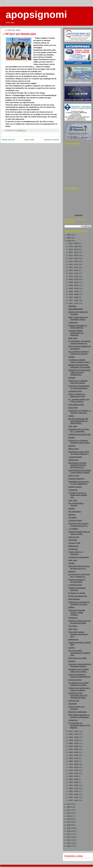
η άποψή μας (73, 323)
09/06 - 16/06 (74, 743)
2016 (69, 825)
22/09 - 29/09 (74, 285)
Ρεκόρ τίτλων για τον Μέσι (78, 658)
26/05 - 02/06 (74, 749)
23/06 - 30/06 (74, 737)
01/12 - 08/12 (74, 255)
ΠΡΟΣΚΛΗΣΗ (73, 460)
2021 (69, 810)
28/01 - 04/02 (74, 791)
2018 (69, 819)
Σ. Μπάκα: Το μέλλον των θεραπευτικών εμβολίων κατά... (78, 495)
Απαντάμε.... (73, 306)
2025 (69, 238)
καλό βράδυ (73, 704)
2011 (69, 840)
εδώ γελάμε (73, 517)
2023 (69, 804)
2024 (69, 241)
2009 (69, 846)
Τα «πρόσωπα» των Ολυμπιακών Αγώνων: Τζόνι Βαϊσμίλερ (79, 725)
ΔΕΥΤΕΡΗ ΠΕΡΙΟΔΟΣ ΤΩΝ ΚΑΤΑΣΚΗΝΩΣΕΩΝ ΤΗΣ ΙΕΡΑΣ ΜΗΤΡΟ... (78, 421)
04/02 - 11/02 (74, 788)
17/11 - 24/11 (74, 261)
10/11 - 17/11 (74, 264)
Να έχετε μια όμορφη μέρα (21, 34)
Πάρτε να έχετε (74, 449)
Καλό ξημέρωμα (74, 599)
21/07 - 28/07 (74, 300)
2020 (69, 813)
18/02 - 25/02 (74, 782)
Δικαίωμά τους (74, 546)
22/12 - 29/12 (74, 246)
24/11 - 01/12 (74, 258)
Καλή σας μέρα (74, 476)
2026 (69, 235)
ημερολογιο (79, 215)
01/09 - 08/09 (74, 294)
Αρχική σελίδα (29, 139)
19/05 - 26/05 (74, 752)
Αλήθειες (72, 607)
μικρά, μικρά (73, 338)
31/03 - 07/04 (74, 773)
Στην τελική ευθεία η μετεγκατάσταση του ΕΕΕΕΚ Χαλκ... (79, 653)
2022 (69, 807)
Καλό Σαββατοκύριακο (76, 405)
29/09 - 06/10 (74, 282)
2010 (69, 843)
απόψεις (71, 416)
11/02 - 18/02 (74, 785)
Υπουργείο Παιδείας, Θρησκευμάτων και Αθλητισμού (76, 333)
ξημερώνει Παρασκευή (76, 479)
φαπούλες (72, 378)
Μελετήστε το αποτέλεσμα (78, 712)
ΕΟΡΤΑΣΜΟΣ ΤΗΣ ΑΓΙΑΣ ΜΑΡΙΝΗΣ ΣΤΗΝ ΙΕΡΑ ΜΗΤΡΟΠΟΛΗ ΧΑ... (77, 465)
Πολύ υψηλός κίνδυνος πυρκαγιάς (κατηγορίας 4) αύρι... (78, 634)
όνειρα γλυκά (73, 408)
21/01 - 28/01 (74, 794)
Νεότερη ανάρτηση (8, 139)
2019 (69, 816)
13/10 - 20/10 (74, 276)
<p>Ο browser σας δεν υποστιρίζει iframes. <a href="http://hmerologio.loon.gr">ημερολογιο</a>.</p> (79, 203)
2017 (69, 822)
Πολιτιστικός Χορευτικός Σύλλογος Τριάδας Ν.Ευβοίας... (77, 613)
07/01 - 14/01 (74, 800)
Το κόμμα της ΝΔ (74, 543)
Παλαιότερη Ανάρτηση (51, 139)
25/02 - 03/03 (74, 779)
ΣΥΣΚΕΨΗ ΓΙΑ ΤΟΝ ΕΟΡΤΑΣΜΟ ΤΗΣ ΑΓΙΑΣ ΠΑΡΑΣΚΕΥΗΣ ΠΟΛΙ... (78, 695)
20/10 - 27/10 (74, 273)
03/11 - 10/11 (74, 267)
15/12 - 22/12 (74, 249)
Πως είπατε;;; (73, 626)
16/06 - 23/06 (74, 740)
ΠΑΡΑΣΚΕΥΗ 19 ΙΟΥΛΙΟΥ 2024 (80, 435)
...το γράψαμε (73, 529)
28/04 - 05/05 (74, 761)
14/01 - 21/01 (74, 797)
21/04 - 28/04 (74, 764)
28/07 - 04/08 (74, 297)
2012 (69, 837)
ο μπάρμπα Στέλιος (75, 391)
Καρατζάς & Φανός (75, 487)
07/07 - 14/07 (74, 731)
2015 (69, 828)
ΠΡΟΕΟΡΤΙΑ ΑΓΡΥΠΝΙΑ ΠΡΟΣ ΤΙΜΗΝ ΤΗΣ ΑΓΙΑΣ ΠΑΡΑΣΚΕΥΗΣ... (80, 373)
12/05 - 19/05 (74, 755)
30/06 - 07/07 (74, 734)
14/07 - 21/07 (74, 303)
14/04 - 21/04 (74, 767)
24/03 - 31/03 (74, 776)
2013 (69, 834)
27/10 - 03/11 (74, 270)
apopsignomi (36, 15)
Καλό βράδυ (73, 540)
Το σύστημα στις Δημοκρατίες (79, 557)
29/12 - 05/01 (74, 243)
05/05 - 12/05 (74, 758)
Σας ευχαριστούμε (75, 512)
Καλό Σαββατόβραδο (76, 309)
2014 (69, 831)
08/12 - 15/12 (74, 252)
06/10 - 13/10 (74, 279)
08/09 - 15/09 (74, 291)
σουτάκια (72, 357)
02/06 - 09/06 (74, 746)
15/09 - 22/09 (74, 288)
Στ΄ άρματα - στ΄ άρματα (77, 593)
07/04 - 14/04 (74, 770)
